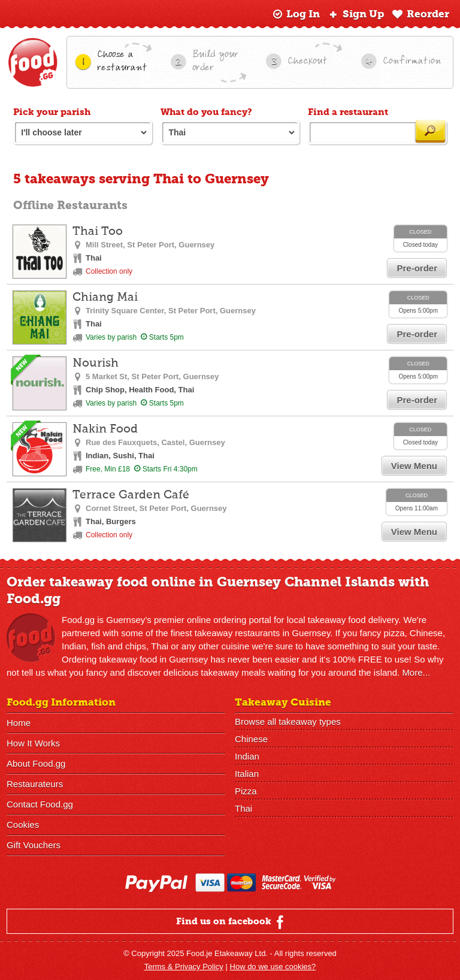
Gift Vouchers (34, 845)
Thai (243, 808)
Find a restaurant (348, 112)
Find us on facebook (231, 922)
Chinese (251, 739)
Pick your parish (52, 112)
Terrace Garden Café (131, 495)
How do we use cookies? (273, 967)
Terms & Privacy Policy (184, 967)
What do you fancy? (206, 112)
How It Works (33, 743)
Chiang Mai (105, 297)
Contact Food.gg (40, 804)
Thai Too (98, 232)
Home (19, 723)
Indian (247, 756)
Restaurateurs (35, 784)
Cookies (23, 825)
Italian (247, 774)
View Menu (414, 466)
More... (416, 672)
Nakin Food (105, 429)
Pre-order (417, 268)
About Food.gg (36, 763)
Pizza (246, 791)
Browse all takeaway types (288, 722)
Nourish (96, 363)
